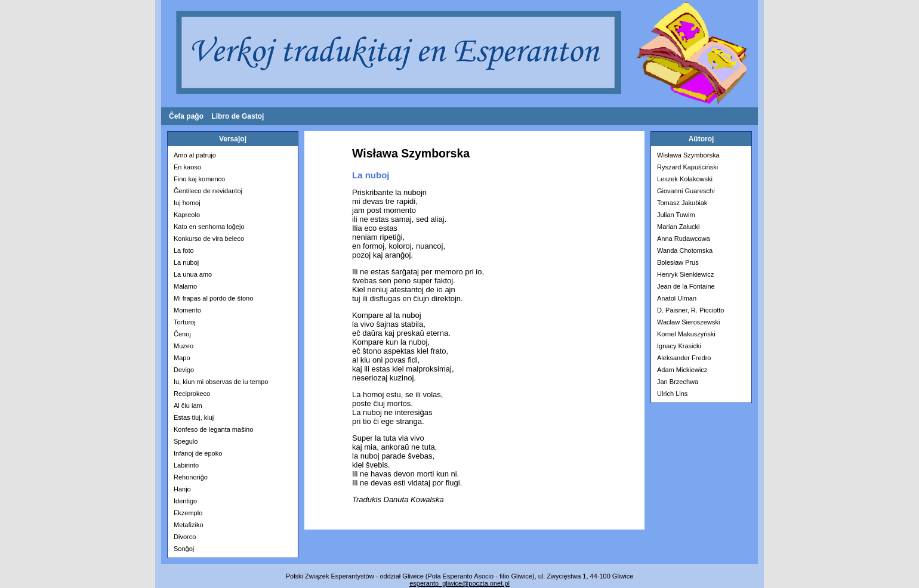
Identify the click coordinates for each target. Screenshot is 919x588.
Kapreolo (187, 215)
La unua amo (193, 274)
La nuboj (186, 262)
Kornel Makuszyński (686, 334)
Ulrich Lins (672, 394)
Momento (187, 310)
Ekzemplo (188, 513)
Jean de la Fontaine (686, 286)
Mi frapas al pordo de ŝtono (213, 298)
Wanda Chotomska (685, 250)
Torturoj (185, 322)
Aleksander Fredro (684, 358)
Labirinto (186, 465)
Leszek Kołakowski (685, 179)
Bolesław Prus (678, 262)
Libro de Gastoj (238, 116)
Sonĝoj (184, 549)
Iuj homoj (187, 203)
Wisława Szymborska (688, 155)
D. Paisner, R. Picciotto (691, 310)
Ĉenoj (182, 334)
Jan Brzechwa (678, 382)
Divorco (185, 537)
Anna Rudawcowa (684, 239)
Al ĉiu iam (188, 406)
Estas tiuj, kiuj (194, 417)
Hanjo (182, 489)
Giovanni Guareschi (686, 191)
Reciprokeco (192, 394)
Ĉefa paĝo (186, 116)
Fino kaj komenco (199, 179)
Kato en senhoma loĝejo (209, 227)
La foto (184, 250)
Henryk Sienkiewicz (685, 274)
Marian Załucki (679, 227)
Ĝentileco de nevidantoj (208, 191)
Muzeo (184, 346)
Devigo (184, 370)
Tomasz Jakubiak (682, 203)
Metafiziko (189, 525)
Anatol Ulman (677, 298)
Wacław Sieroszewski (688, 322)
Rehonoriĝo (191, 477)
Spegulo (186, 441)
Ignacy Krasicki (679, 346)
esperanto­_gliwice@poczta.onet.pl (459, 583)
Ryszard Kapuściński (687, 167)
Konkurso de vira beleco (209, 239)
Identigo (185, 501)
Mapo (182, 358)
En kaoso (187, 167)
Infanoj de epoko (198, 453)
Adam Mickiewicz (682, 370)
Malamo (185, 286)
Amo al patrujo (195, 155)
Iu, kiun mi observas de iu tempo (221, 382)
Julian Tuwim (676, 215)
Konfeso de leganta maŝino (213, 429)
